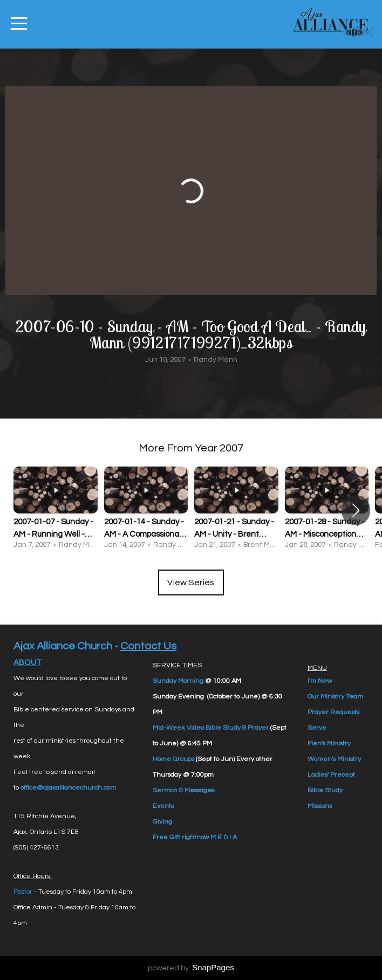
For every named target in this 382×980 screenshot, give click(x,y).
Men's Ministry (329, 743)
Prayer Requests (333, 712)
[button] (356, 510)
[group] (56, 510)
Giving (162, 822)
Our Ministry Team (335, 697)
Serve (317, 728)
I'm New (320, 681)
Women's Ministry (334, 759)
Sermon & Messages (183, 790)
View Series (191, 582)
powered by (191, 968)
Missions (320, 806)
